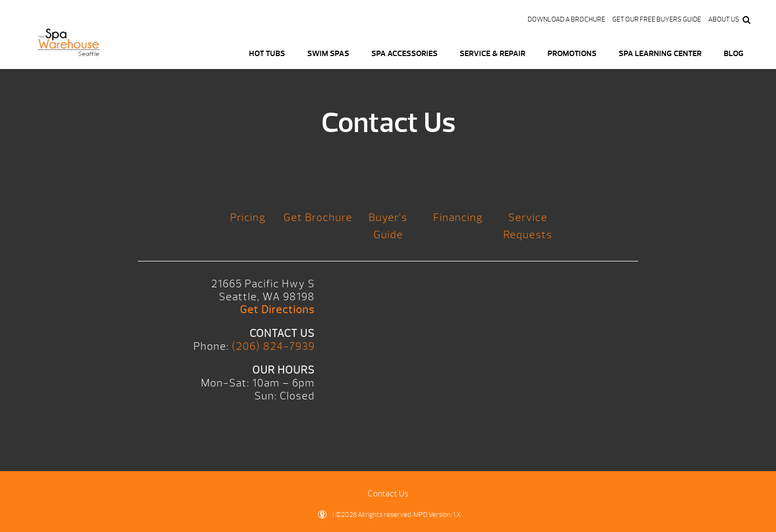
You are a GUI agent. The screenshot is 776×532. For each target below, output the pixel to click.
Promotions (572, 54)
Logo (69, 49)
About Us (724, 19)
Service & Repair (493, 54)
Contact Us (388, 494)
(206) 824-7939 (273, 346)
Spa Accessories (404, 54)
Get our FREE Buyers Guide (657, 19)
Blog (734, 54)
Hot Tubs (267, 54)
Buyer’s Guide (388, 226)
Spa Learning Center (660, 54)
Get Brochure (318, 217)
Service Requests (528, 226)
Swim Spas (328, 54)
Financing (458, 217)
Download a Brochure (566, 19)
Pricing (248, 217)
